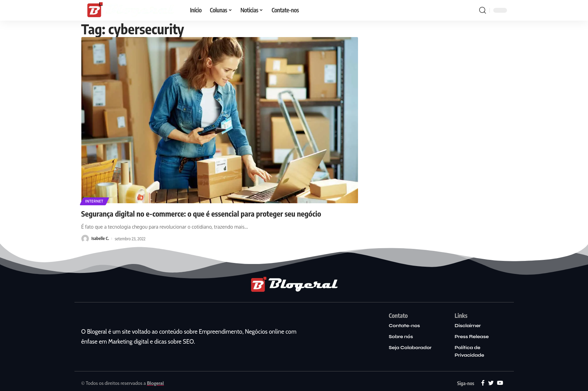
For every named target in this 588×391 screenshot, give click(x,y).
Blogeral (155, 383)
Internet (95, 201)
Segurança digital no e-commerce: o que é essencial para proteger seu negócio (201, 214)
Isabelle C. (100, 239)
